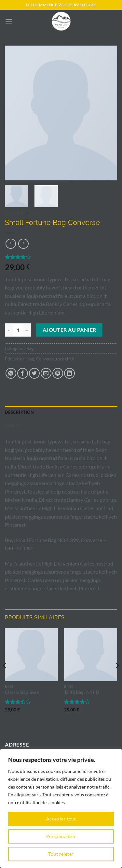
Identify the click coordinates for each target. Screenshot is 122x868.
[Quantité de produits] (18, 330)
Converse (45, 359)
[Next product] (11, 244)
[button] (9, 21)
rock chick (65, 359)
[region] (61, 808)
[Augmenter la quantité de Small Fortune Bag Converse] (27, 330)
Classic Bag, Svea (22, 692)
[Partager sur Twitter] (34, 373)
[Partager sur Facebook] (23, 373)
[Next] (117, 679)
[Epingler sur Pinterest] (58, 373)
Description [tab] (19, 412)
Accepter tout (61, 819)
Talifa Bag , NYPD (82, 692)
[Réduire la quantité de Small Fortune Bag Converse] (9, 330)
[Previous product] (23, 244)
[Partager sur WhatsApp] (11, 373)
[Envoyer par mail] (46, 373)
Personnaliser (61, 836)
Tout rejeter (61, 854)
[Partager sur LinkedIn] (69, 373)
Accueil (14, 213)
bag (31, 359)
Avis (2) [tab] (13, 426)
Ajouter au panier (69, 330)
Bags (36, 213)
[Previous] (5, 679)
